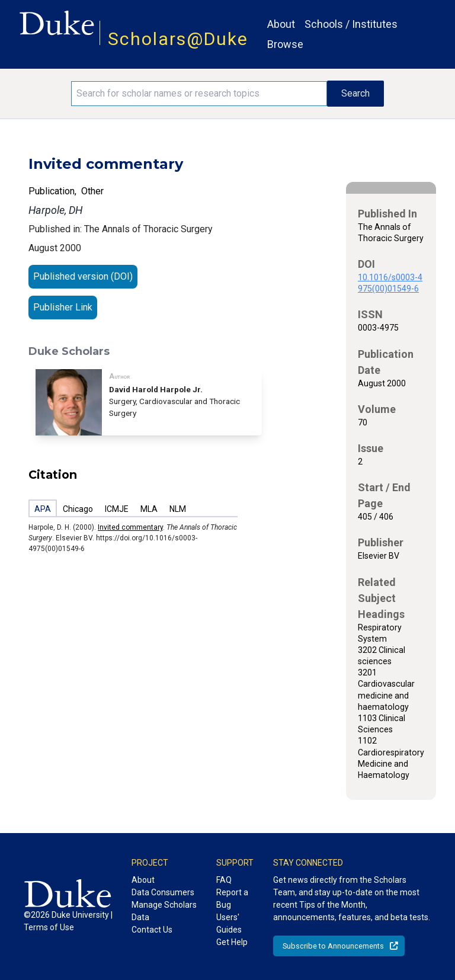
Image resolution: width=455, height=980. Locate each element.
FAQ (224, 880)
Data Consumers (163, 892)
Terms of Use (49, 927)
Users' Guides (229, 923)
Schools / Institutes (351, 24)
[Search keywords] (199, 94)
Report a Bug (232, 899)
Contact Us (152, 930)
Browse (285, 44)
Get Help (232, 942)
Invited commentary (130, 527)
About (281, 24)
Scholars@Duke (178, 39)
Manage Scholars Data (164, 911)
